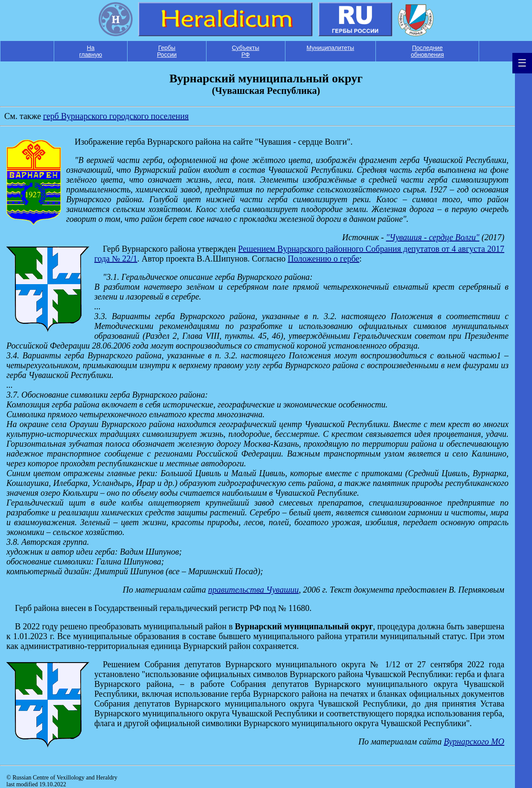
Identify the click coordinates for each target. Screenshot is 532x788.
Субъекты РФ (245, 51)
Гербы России (167, 51)
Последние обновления (427, 51)
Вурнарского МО (474, 741)
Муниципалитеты (331, 48)
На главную (91, 51)
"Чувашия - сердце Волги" (433, 237)
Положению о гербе (323, 259)
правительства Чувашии (254, 590)
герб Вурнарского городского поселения (116, 116)
